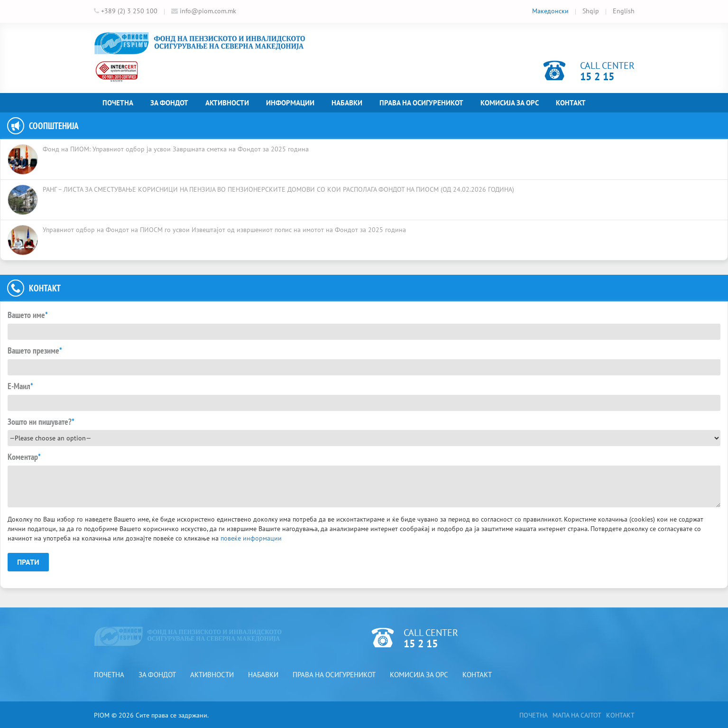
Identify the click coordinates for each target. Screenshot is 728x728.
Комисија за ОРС (510, 103)
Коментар (24, 457)
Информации (290, 103)
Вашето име (28, 315)
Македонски (550, 11)
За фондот (169, 103)
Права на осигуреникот (421, 103)
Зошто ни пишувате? (41, 422)
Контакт (571, 103)
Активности (227, 103)
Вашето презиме (35, 350)
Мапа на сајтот (577, 715)
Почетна (118, 103)
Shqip (591, 11)
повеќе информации (251, 538)
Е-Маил (20, 386)
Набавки (347, 103)
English (624, 11)
